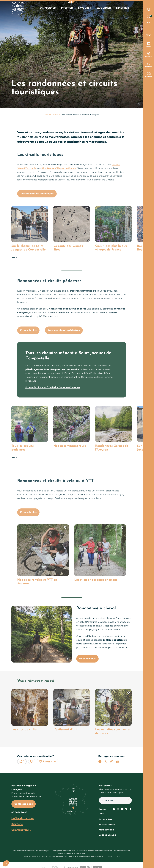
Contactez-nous (24, 804)
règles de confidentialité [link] (66, 856)
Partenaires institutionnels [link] (23, 851)
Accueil (48, 115)
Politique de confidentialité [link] (64, 851)
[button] (72, 2)
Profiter (67, 8)
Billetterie (17, 824)
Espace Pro (105, 819)
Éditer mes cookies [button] (122, 851)
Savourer (85, 8)
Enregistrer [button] (47, 761)
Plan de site (82, 851)
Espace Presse (107, 825)
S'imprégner (48, 8)
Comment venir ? (21, 830)
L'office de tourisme (23, 818)
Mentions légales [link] (43, 851)
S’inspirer (123, 8)
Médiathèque (106, 830)
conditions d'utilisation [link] (91, 856)
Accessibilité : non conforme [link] (100, 851)
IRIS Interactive (78, 853)
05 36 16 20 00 (19, 812)
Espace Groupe (107, 835)
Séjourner (104, 8)
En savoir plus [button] (87, 659)
